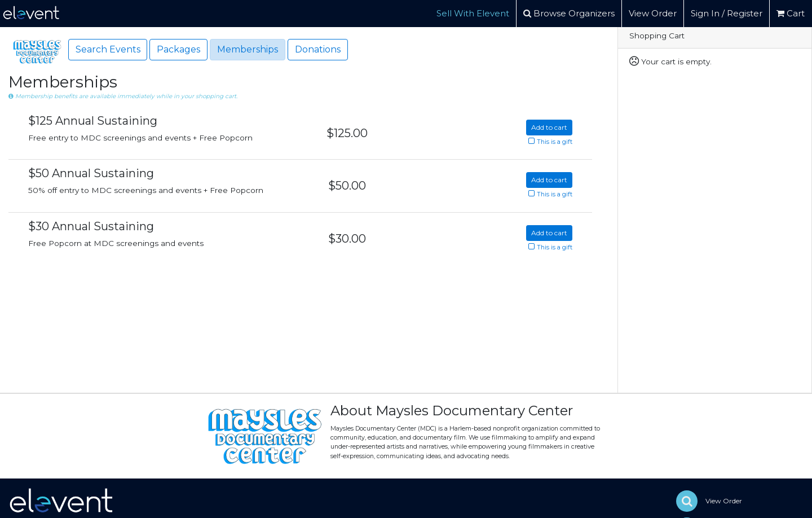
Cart (791, 13)
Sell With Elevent (473, 13)
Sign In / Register (727, 13)
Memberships (248, 49)
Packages (178, 49)
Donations (318, 49)
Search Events (108, 49)
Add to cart (549, 127)
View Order (653, 13)
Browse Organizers (569, 13)
